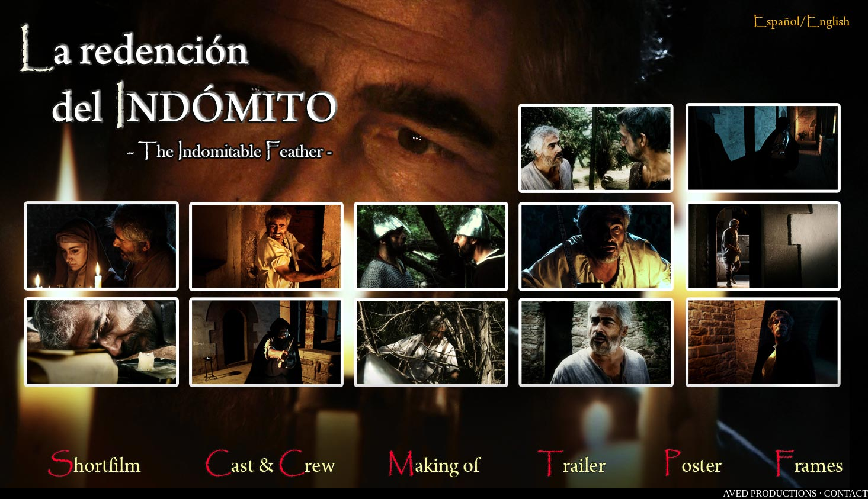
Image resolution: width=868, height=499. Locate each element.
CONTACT (846, 493)
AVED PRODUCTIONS (770, 493)
